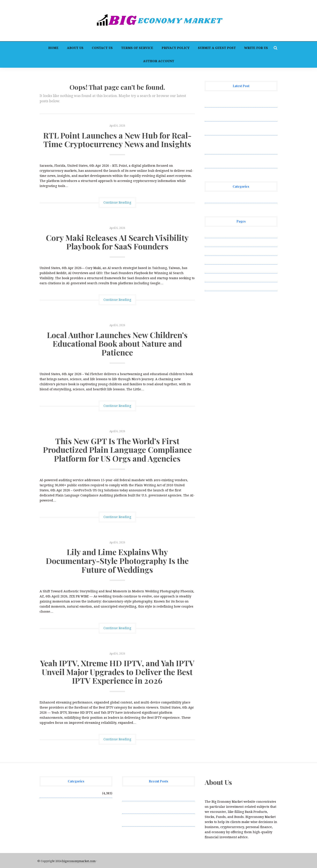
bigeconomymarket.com (79, 861)
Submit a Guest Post (217, 48)
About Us (75, 48)
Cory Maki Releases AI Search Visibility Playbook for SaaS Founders (117, 242)
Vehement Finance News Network (231, 198)
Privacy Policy (176, 48)
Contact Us (102, 48)
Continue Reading (117, 202)
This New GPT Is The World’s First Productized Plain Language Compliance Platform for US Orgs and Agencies (117, 450)
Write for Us (256, 48)
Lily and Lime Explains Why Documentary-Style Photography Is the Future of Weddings (117, 560)
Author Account (159, 61)
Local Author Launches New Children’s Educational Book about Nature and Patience (117, 343)
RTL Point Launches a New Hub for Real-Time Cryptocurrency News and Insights (117, 140)
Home (53, 48)
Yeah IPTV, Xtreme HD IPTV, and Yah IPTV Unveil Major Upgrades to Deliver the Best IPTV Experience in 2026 (117, 672)
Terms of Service (137, 48)
